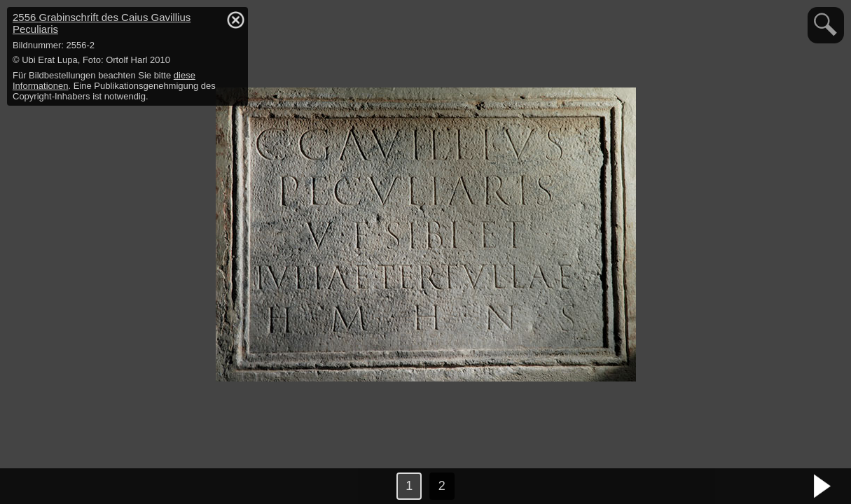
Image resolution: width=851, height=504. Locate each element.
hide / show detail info (235, 20)
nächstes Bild (823, 486)
